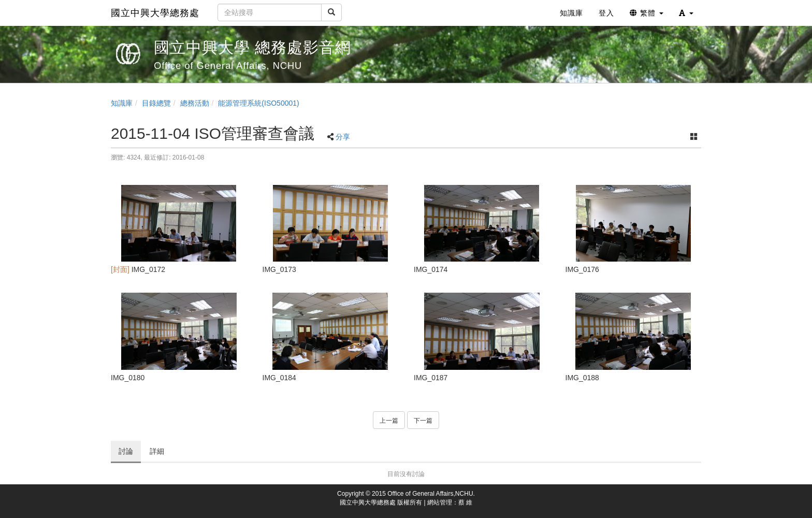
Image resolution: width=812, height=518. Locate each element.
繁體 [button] (647, 13)
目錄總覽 (156, 103)
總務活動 (195, 103)
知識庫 (122, 103)
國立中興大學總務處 (155, 13)
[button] (686, 13)
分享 (343, 137)
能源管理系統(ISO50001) (258, 103)
